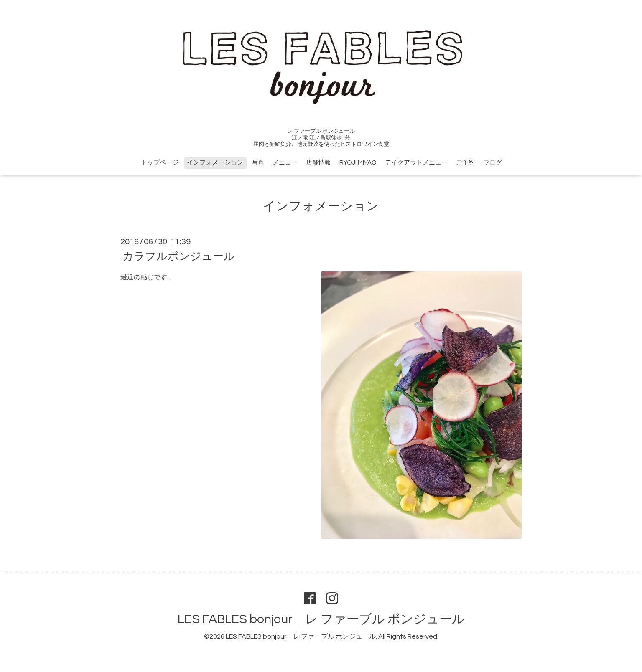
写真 (258, 163)
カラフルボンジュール (179, 256)
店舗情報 (318, 163)
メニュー (285, 163)
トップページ (160, 163)
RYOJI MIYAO (358, 163)
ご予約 (465, 163)
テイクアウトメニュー (416, 163)
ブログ (493, 163)
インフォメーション (215, 163)
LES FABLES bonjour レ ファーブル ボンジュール (321, 619)
